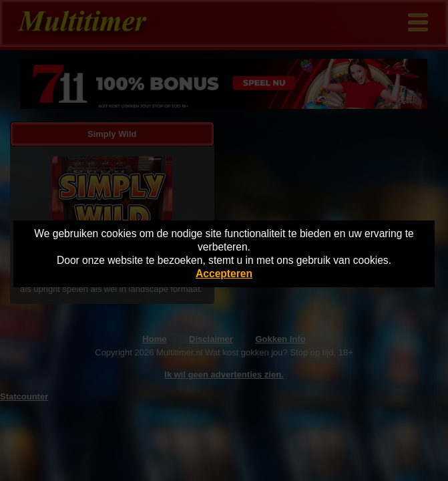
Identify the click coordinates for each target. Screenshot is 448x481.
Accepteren (224, 274)
